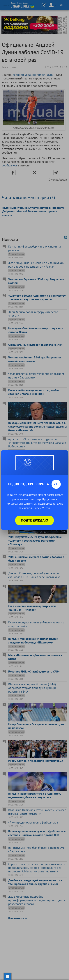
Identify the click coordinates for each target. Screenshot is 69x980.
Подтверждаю (35, 520)
